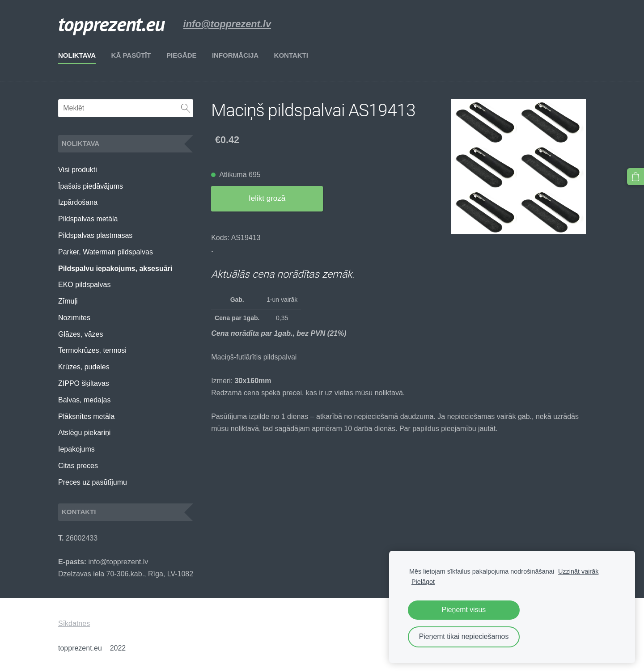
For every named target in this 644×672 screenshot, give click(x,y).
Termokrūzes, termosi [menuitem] (92, 350)
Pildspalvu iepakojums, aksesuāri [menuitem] (115, 268)
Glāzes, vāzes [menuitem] (80, 334)
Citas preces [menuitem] (78, 466)
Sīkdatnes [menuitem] (74, 623)
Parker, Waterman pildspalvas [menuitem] (106, 252)
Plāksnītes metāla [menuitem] (86, 416)
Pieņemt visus (464, 610)
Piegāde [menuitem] (182, 55)
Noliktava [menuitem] (77, 55)
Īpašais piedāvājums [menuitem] (91, 186)
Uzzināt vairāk (578, 571)
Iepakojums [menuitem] (76, 449)
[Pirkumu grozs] (636, 177)
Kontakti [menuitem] (291, 55)
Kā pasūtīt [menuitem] (131, 55)
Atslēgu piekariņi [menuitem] (84, 433)
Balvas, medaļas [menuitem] (84, 400)
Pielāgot (423, 582)
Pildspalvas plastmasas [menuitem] (95, 235)
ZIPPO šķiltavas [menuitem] (84, 383)
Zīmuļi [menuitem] (68, 301)
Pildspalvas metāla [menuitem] (88, 219)
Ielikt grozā (267, 198)
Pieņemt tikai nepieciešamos (464, 636)
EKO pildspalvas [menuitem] (84, 285)
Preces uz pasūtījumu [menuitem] (93, 482)
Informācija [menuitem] (235, 55)
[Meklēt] (126, 108)
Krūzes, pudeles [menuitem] (84, 367)
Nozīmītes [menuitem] (74, 318)
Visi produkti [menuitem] (78, 170)
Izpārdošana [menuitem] (78, 202)
